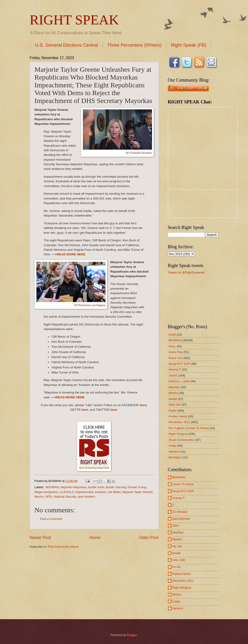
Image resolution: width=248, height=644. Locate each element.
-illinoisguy (175, 457)
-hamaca (174, 452)
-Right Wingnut (178, 434)
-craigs (172, 446)
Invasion (100, 492)
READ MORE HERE (71, 254)
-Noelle (173, 399)
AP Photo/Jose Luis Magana (90, 305)
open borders (86, 497)
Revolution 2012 (183, 581)
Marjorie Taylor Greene (138, 492)
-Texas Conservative (181, 440)
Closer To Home (183, 484)
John (176, 526)
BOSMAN (179, 477)
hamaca (178, 608)
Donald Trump (137, 487)
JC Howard (180, 512)
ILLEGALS (67, 492)
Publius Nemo (182, 574)
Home (95, 538)
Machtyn (178, 532)
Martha (177, 539)
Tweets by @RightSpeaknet (186, 272)
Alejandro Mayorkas (73, 487)
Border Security (116, 487)
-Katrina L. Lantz (179, 381)
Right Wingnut (182, 588)
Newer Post (40, 538)
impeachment (84, 492)
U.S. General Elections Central (67, 45)
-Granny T (175, 369)
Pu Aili (177, 567)
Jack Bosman (181, 519)
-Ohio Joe (174, 405)
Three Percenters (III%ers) (134, 45)
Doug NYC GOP (183, 491)
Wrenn (177, 594)
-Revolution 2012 (179, 422)
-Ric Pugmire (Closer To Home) (188, 428)
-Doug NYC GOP (179, 364)
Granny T (179, 498)
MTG (49, 497)
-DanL (172, 346)
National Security (65, 497)
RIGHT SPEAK (74, 20)
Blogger (132, 635)
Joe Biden (114, 492)
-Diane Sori (175, 358)
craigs (176, 601)
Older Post (149, 538)
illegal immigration (46, 492)
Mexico (39, 497)
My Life (177, 546)
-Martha (173, 393)
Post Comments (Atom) (63, 547)
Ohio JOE (179, 560)
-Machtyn (174, 387)
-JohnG (173, 375)
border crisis (96, 487)
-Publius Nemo (178, 416)
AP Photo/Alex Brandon (139, 153)
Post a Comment (51, 519)
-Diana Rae (175, 352)
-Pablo (172, 411)
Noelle (177, 553)
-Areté (172, 335)
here (143, 405)
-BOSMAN (52, 487)
